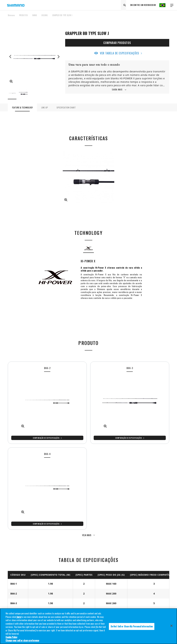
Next (58, 57)
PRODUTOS (23, 15)
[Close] (171, 627)
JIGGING (45, 15)
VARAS (34, 15)
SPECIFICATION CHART (66, 107)
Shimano (11, 15)
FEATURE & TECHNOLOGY (22, 107)
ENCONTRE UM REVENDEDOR (143, 5)
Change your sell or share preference (22, 642)
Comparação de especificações (46, 438)
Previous (10, 57)
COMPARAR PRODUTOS (117, 43)
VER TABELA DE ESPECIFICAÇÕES (120, 53)
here (19, 618)
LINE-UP (45, 107)
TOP (167, 17)
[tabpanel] (47, 403)
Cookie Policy (11, 638)
